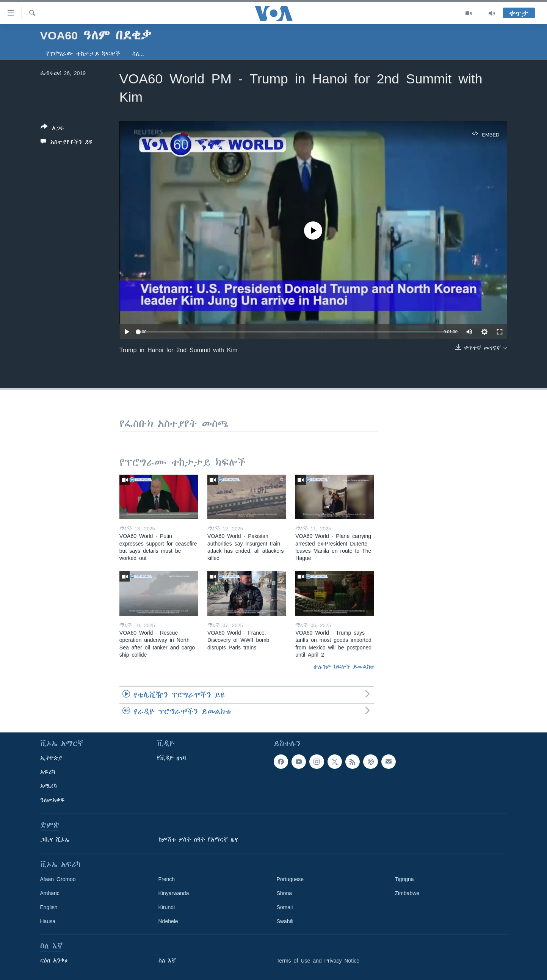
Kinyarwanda (174, 893)
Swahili (285, 921)
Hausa (48, 921)
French (167, 879)
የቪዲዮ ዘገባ (172, 758)
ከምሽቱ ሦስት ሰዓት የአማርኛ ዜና (198, 840)
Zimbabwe (407, 893)
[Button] (52, 129)
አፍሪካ (48, 772)
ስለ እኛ (167, 961)
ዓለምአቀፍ (53, 800)
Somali (285, 907)
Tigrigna (404, 879)
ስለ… (138, 54)
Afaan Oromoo (58, 879)
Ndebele (168, 921)
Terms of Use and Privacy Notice (318, 961)
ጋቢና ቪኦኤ (55, 840)
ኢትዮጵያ (51, 758)
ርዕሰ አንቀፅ (54, 961)
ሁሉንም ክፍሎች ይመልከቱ (344, 667)
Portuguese (290, 879)
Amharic (50, 893)
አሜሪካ (49, 786)
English (49, 907)
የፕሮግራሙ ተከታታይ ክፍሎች (83, 54)
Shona (284, 893)
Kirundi (167, 907)
